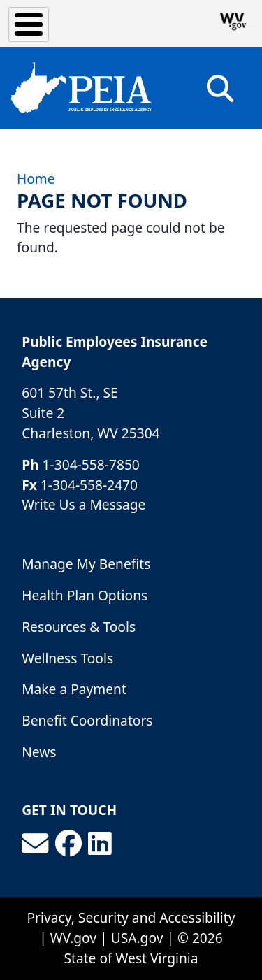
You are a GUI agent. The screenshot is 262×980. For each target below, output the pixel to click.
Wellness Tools (67, 658)
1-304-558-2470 (89, 485)
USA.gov (137, 938)
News (39, 752)
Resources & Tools (79, 627)
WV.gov (73, 938)
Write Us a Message (83, 504)
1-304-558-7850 (91, 464)
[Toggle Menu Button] (29, 24)
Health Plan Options (85, 595)
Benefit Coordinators (87, 720)
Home (36, 179)
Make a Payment (74, 689)
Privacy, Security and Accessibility (131, 917)
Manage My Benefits (86, 564)
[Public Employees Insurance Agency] (81, 88)
